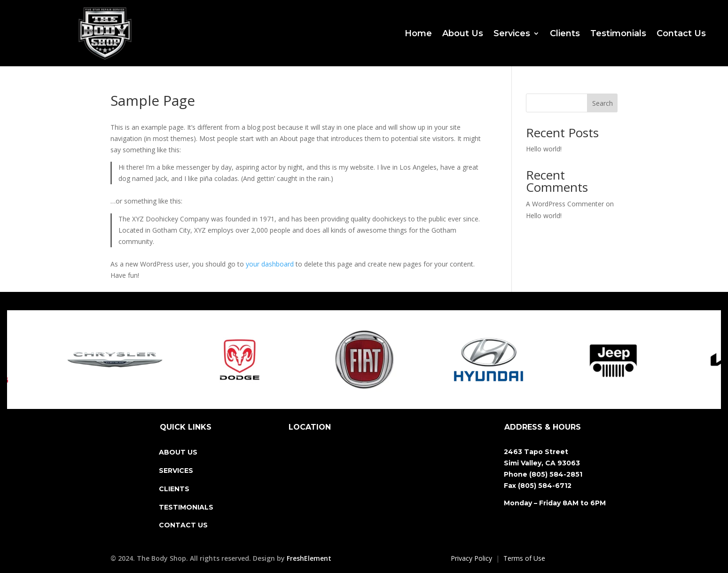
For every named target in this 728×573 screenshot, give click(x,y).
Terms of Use (524, 558)
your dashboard (270, 264)
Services (512, 33)
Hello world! (544, 149)
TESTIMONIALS (186, 507)
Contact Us (681, 33)
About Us (463, 33)
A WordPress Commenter (565, 204)
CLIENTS (174, 489)
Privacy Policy (471, 558)
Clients (565, 33)
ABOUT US (178, 452)
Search (603, 103)
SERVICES (176, 471)
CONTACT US (183, 525)
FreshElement (309, 558)
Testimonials (618, 33)
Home (418, 33)
